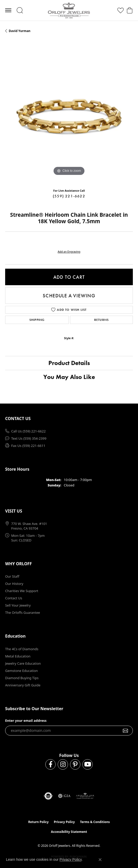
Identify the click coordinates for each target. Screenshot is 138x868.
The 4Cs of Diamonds (22, 649)
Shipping (37, 320)
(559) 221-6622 (69, 196)
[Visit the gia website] (64, 796)
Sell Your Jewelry (18, 605)
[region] (69, 113)
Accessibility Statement (69, 832)
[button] (20, 10)
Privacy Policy (64, 822)
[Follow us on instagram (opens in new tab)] (63, 764)
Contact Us (14, 598)
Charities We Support (22, 591)
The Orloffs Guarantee (23, 613)
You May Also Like (69, 377)
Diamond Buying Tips (22, 678)
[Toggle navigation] (8, 10)
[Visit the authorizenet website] (48, 796)
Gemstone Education (21, 671)
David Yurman (20, 31)
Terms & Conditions (95, 822)
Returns (101, 320)
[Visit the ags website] (85, 796)
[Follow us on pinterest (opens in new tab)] (75, 764)
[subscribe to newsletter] (126, 731)
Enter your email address (26, 720)
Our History (14, 584)
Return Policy (38, 822)
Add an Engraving (69, 252)
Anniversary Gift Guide (23, 685)
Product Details (69, 363)
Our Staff (12, 576)
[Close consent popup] (100, 860)
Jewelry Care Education (23, 663)
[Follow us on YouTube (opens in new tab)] (88, 764)
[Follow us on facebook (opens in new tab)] (50, 764)
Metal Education (18, 656)
